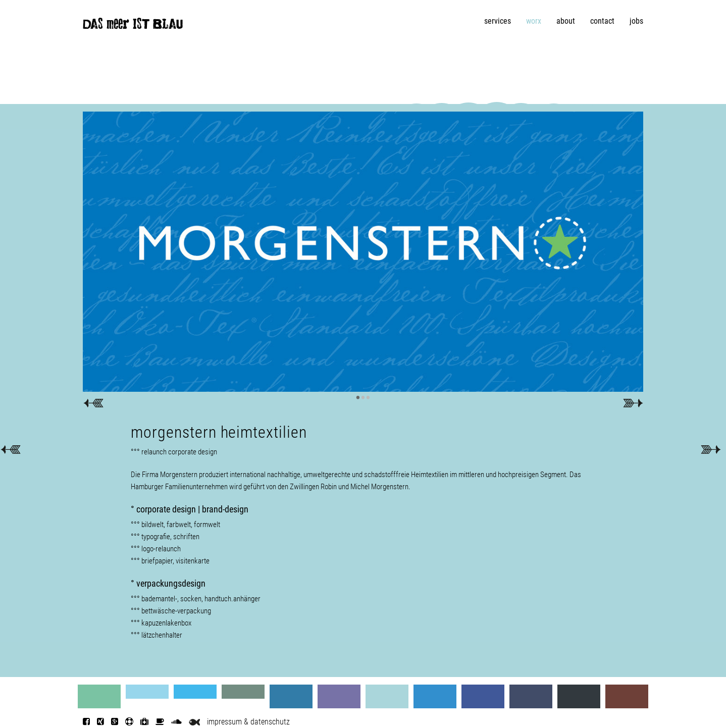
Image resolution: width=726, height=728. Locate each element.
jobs (636, 21)
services (498, 21)
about (566, 21)
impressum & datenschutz (248, 722)
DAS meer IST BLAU (133, 26)
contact (602, 21)
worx (534, 21)
